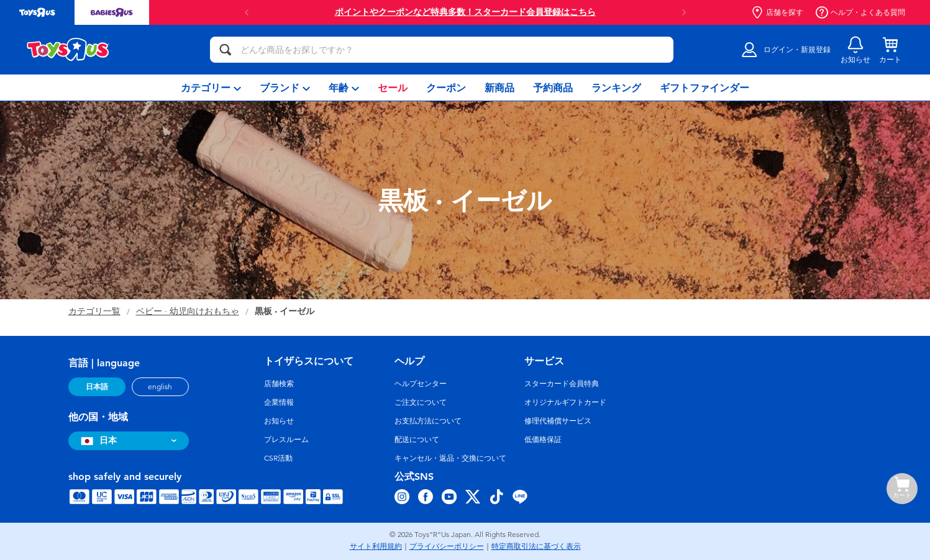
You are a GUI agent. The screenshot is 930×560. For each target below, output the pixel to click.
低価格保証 (543, 440)
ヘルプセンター (421, 384)
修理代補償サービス (558, 421)
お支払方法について (428, 421)
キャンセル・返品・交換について (450, 458)
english (160, 387)
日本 (97, 440)
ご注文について (421, 402)
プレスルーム (286, 440)
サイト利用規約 (376, 546)
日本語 (97, 387)
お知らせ (279, 421)
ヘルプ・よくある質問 (860, 12)
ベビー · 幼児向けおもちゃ (188, 311)
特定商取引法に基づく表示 (536, 546)
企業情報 (279, 402)
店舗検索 (279, 384)
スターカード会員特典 (562, 384)
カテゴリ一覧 (94, 311)
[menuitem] (211, 88)
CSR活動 (278, 458)
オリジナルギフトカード (565, 402)
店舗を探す (777, 12)
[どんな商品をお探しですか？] (442, 50)
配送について (417, 440)
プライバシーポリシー (447, 546)
